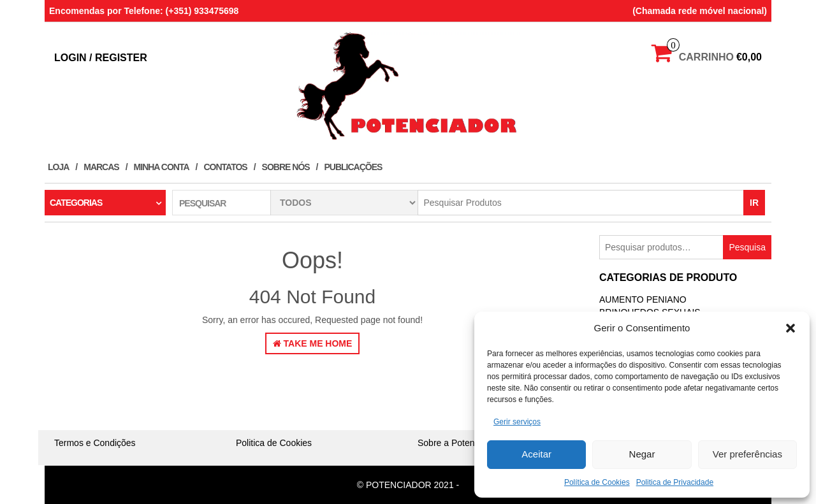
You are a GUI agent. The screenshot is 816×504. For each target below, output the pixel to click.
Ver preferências (747, 454)
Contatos (225, 167)
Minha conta (162, 167)
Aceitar (536, 454)
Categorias (76, 203)
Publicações (353, 167)
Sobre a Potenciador (458, 443)
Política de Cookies (597, 482)
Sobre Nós (286, 167)
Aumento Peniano (643, 299)
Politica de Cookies (274, 443)
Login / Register (101, 58)
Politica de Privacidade (675, 482)
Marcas (101, 167)
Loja (58, 167)
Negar (642, 454)
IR (754, 203)
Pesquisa (747, 247)
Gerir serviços (517, 422)
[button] (790, 328)
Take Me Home (313, 343)
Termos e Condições (95, 443)
